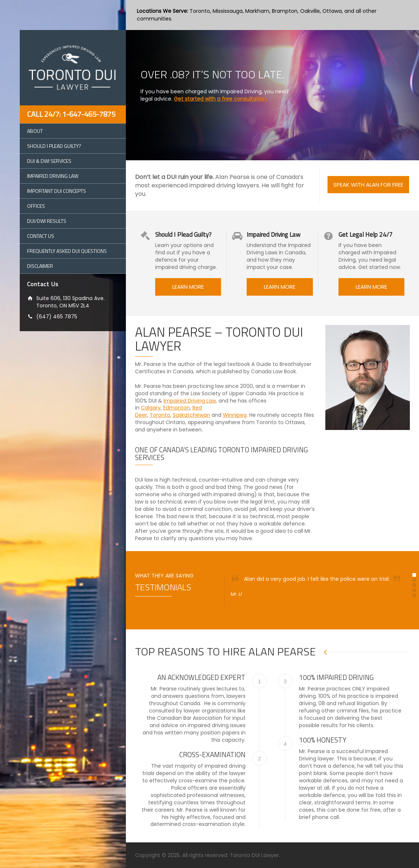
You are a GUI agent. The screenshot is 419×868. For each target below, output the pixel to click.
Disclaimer (40, 266)
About (35, 131)
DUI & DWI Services (49, 161)
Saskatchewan (191, 415)
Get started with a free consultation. (220, 91)
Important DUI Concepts (57, 191)
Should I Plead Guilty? (54, 146)
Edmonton (177, 408)
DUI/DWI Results (47, 221)
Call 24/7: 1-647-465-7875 (71, 114)
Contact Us (41, 236)
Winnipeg (235, 415)
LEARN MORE (188, 287)
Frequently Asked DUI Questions (67, 251)
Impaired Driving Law (53, 176)
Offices (36, 206)
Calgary (151, 408)
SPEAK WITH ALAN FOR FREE (368, 185)
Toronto (160, 415)
